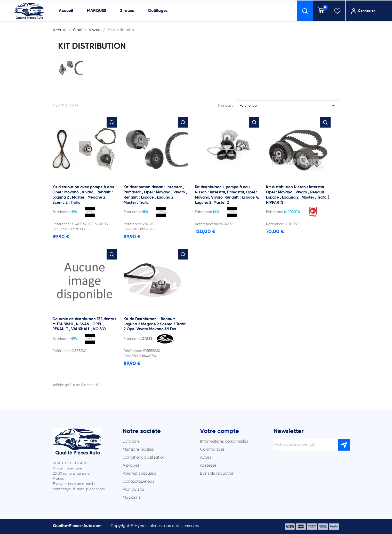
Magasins (131, 498)
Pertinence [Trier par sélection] (288, 106)
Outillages (158, 11)
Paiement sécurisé (139, 474)
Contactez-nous (138, 482)
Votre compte (219, 431)
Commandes (212, 450)
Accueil (66, 11)
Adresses (208, 466)
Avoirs (206, 458)
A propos (131, 466)
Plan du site (133, 490)
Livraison (131, 442)
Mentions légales (138, 450)
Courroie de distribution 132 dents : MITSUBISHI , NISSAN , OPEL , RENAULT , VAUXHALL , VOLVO (84, 324)
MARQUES (97, 11)
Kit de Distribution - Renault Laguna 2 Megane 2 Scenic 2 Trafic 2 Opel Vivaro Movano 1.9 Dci (155, 324)
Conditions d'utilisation (144, 458)
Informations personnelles (224, 442)
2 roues (127, 11)
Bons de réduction (217, 474)
